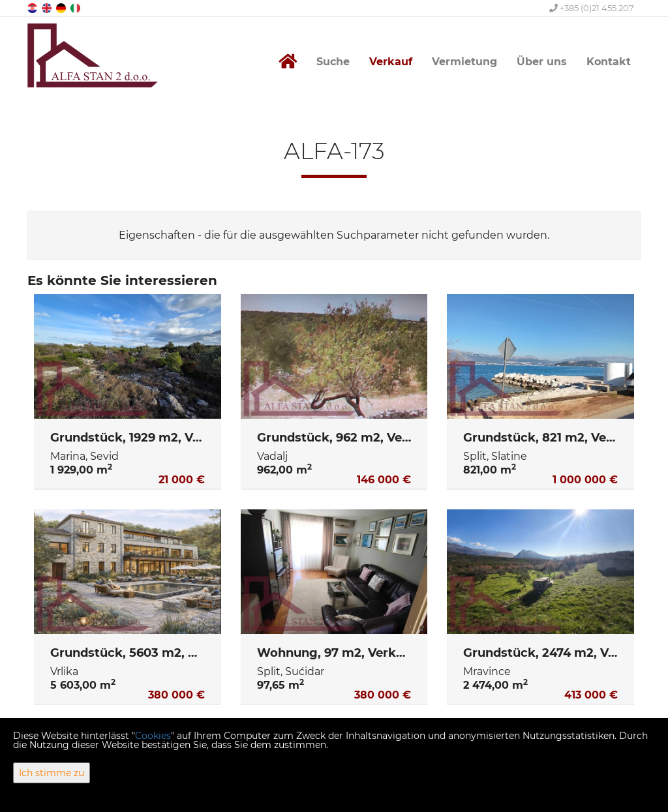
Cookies (153, 736)
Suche (333, 62)
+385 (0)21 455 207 (592, 8)
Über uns (542, 62)
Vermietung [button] (464, 62)
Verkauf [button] (391, 62)
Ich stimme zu (52, 773)
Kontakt (609, 62)
